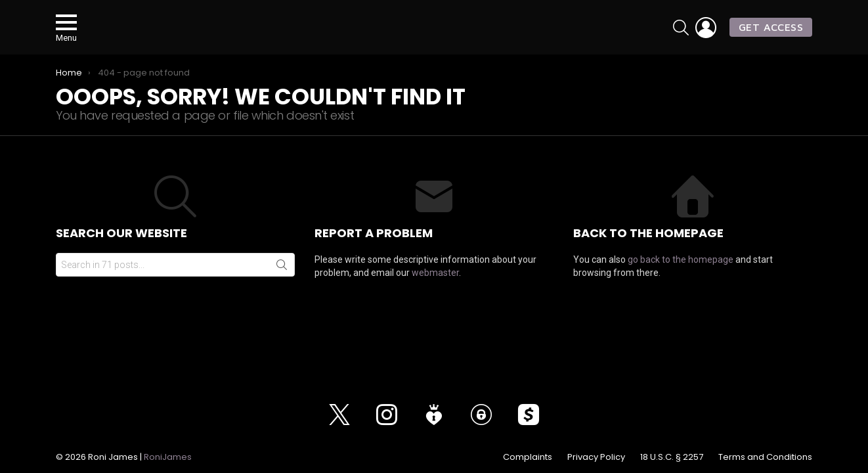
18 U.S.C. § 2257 (672, 457)
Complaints (528, 457)
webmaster (435, 288)
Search (282, 280)
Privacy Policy (596, 457)
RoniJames (168, 457)
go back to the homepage (681, 275)
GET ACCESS (771, 34)
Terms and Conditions (765, 457)
